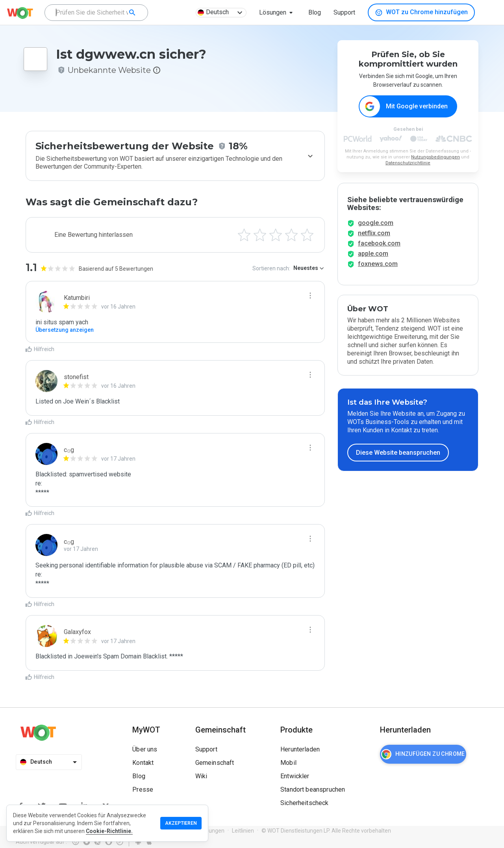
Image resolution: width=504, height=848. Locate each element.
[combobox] (96, 13)
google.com (376, 229)
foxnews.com (378, 270)
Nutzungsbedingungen (435, 157)
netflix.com (374, 239)
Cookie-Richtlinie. (109, 831)
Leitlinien (243, 831)
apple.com (373, 259)
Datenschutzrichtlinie (408, 163)
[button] (277, 13)
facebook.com (379, 249)
